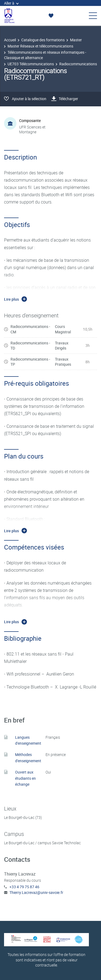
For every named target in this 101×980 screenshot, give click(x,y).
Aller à (11, 3)
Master (76, 40)
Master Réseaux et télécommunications (40, 46)
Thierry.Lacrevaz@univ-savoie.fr (36, 892)
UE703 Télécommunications (31, 64)
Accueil (10, 40)
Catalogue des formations (43, 40)
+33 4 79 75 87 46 (24, 887)
